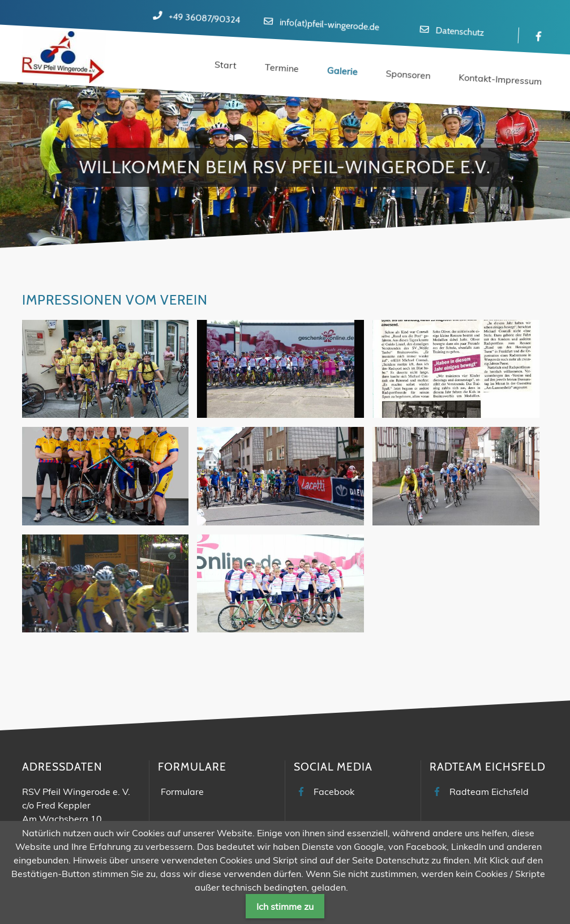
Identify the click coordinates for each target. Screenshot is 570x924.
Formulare (182, 792)
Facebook (334, 792)
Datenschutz (460, 31)
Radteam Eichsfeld (489, 792)
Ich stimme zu (285, 906)
